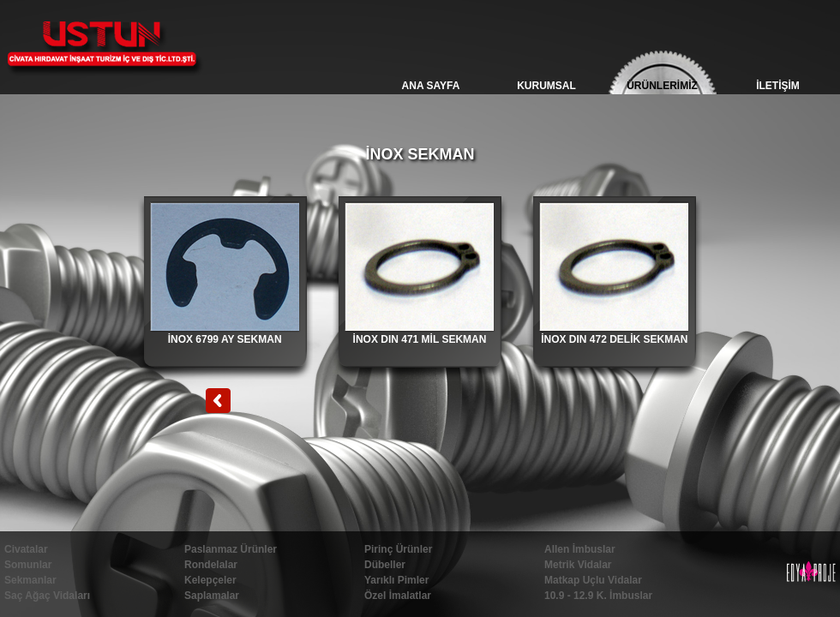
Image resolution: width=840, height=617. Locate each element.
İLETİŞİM (778, 86)
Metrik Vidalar (578, 565)
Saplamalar (212, 596)
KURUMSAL (546, 86)
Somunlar (28, 565)
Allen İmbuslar (580, 549)
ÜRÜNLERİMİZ (662, 86)
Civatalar (26, 549)
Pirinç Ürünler (398, 549)
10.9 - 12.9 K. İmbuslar (598, 596)
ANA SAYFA (431, 86)
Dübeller (385, 565)
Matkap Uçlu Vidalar (593, 580)
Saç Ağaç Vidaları (47, 596)
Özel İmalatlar (398, 596)
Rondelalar (211, 565)
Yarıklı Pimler (396, 580)
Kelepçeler (210, 580)
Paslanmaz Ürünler (231, 549)
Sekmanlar (30, 580)
